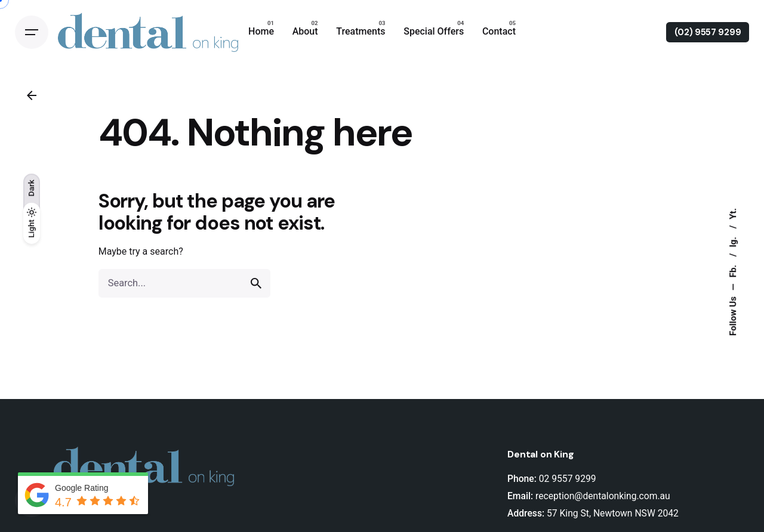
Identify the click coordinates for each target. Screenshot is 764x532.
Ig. (733, 241)
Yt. (733, 214)
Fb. (733, 270)
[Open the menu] (32, 32)
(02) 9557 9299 (708, 32)
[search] (256, 283)
